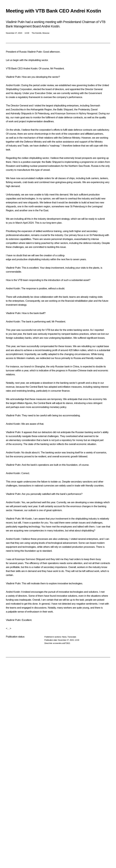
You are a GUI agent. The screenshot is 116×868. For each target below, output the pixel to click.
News (64, 637)
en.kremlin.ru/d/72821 (61, 643)
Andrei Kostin (30, 69)
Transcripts (72, 637)
